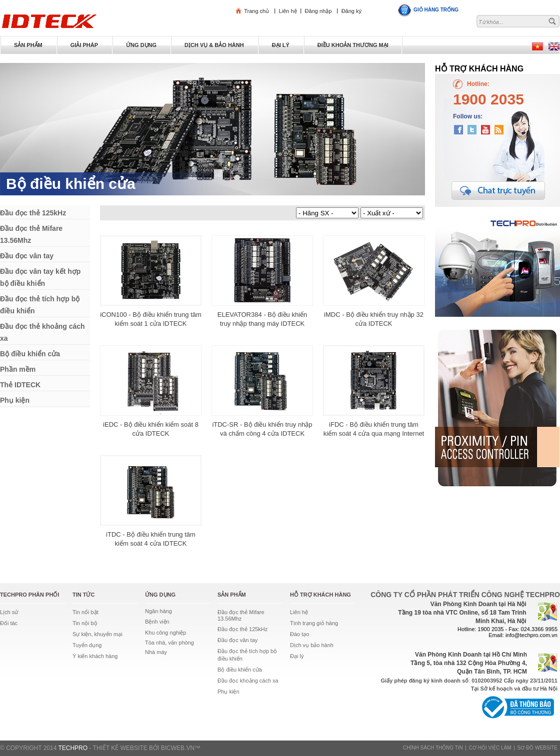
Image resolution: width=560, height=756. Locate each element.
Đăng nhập (318, 11)
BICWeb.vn (178, 748)
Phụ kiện (228, 692)
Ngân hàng (158, 611)
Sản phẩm (232, 595)
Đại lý (297, 656)
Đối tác (9, 623)
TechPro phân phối (29, 595)
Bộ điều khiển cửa (71, 184)
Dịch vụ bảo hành (312, 645)
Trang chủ (256, 11)
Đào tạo (299, 634)
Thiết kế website (120, 748)
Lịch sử (9, 612)
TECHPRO (73, 748)
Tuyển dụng (87, 645)
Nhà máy (156, 652)
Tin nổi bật (85, 612)
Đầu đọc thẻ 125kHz (242, 629)
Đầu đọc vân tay (237, 640)
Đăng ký (351, 11)
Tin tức (83, 595)
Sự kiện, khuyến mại (97, 634)
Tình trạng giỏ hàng (314, 623)
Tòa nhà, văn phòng (169, 643)
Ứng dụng (160, 595)
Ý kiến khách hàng (95, 656)
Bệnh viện (157, 622)
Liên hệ (288, 11)
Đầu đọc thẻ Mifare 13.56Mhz (241, 615)
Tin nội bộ (85, 623)
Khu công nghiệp (165, 633)
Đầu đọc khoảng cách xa (248, 681)
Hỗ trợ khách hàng (320, 595)
